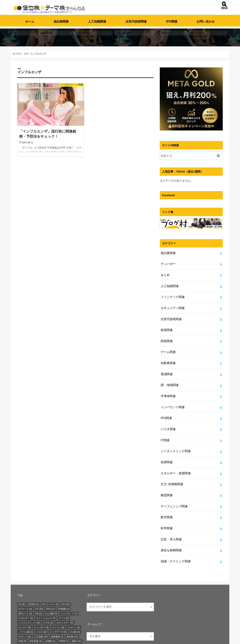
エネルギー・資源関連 (175, 449)
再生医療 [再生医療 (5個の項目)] (36, 608)
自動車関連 (168, 349)
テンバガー (168, 260)
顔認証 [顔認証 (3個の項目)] (64, 621)
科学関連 (166, 498)
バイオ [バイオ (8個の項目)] (41, 598)
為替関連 (166, 439)
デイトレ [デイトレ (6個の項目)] (58, 594)
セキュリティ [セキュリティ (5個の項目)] (65, 589)
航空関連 (166, 488)
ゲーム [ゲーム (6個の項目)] (64, 584)
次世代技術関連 (136, 19)
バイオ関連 (168, 409)
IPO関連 (172, 19)
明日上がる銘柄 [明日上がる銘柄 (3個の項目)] (52, 612)
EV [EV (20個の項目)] (66, 571)
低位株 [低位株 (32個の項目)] (72, 603)
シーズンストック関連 (175, 429)
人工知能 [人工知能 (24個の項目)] (41, 603)
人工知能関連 (97, 19)
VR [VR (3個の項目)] (38, 580)
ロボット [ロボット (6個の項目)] (25, 603)
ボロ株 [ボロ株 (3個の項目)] (75, 598)
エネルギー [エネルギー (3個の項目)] (26, 584)
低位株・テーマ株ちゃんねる (79, 638)
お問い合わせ (206, 19)
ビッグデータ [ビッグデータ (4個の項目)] (58, 598)
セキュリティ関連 (172, 300)
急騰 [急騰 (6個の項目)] (22, 612)
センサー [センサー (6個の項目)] (25, 594)
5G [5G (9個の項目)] (22, 571)
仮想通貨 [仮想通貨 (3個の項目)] (57, 603)
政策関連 (166, 320)
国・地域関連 (169, 369)
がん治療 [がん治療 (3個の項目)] (51, 580)
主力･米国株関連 (171, 458)
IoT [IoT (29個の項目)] (39, 575)
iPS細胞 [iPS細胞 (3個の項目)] (64, 575)
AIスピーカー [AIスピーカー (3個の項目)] (50, 571)
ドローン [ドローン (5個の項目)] (74, 594)
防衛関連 (166, 330)
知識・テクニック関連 (175, 528)
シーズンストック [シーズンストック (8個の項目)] (29, 589)
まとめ (165, 270)
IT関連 (165, 419)
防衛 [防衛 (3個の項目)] (40, 621)
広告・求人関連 (170, 508)
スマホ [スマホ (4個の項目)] (48, 589)
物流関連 (166, 468)
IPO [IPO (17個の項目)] (51, 575)
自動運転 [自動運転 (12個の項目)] (70, 617)
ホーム (30, 19)
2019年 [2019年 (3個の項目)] (33, 571)
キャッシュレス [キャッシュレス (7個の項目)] (46, 584)
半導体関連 (168, 379)
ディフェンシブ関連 (173, 478)
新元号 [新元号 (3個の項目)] (34, 612)
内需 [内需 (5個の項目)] (22, 608)
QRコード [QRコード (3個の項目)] (25, 580)
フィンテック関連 (172, 290)
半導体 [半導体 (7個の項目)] (64, 608)
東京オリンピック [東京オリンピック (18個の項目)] (30, 617)
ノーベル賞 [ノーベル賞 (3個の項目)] (26, 598)
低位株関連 (61, 19)
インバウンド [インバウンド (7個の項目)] (69, 580)
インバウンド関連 (172, 389)
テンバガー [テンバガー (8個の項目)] (41, 594)
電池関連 (166, 359)
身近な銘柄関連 (170, 518)
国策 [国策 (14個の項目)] (76, 608)
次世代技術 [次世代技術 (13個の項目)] (52, 617)
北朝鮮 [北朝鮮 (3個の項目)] (50, 608)
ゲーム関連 (168, 339)
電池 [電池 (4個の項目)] (51, 621)
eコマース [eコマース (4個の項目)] (25, 575)
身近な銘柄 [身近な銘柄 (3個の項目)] (26, 621)
